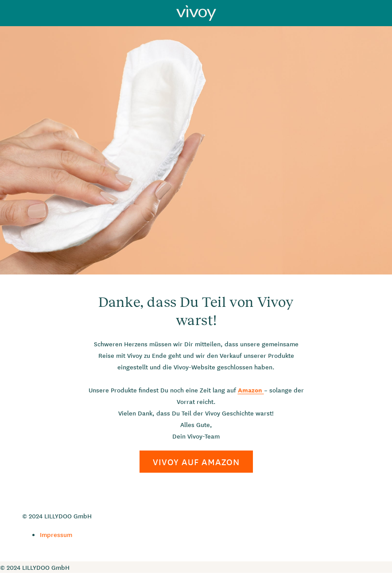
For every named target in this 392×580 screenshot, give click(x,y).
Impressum (56, 534)
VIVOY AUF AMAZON (196, 462)
